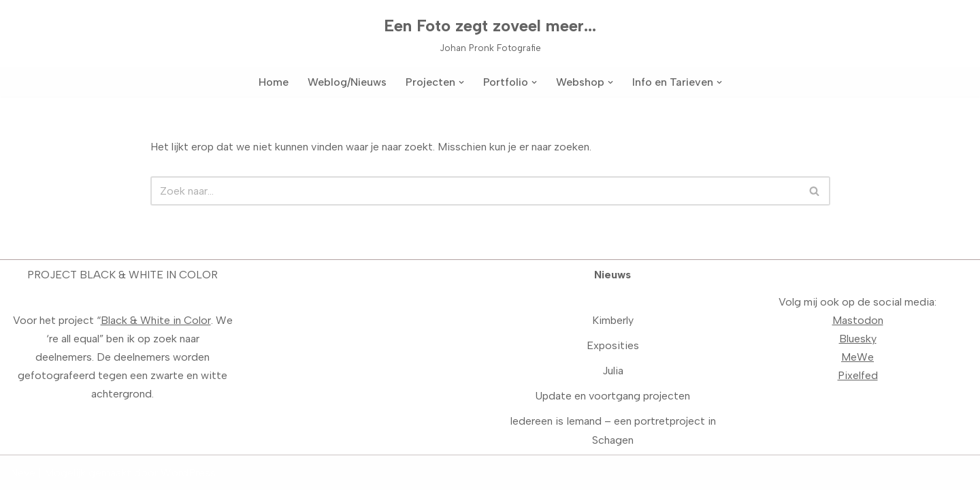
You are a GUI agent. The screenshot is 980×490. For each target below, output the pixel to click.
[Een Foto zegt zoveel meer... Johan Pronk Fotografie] (490, 34)
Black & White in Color (156, 320)
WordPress (188, 473)
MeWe (857, 357)
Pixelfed (858, 375)
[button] (461, 82)
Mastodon (858, 320)
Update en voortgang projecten (612, 396)
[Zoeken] (475, 191)
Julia (613, 371)
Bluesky (858, 339)
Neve (23, 473)
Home (274, 82)
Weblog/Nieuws (347, 82)
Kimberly (613, 320)
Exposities (613, 345)
